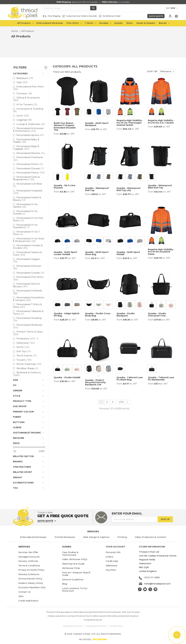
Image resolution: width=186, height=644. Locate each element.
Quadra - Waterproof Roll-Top (97, 189)
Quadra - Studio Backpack (126, 315)
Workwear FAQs (71, 568)
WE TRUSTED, (93, 639)
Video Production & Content (150, 537)
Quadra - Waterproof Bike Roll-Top (160, 187)
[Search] (70, 8)
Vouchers (111, 570)
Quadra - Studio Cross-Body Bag (98, 315)
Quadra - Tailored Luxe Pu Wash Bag (130, 379)
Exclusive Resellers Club (32, 587)
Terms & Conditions (29, 566)
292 (122, 402)
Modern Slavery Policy (31, 583)
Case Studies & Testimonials (70, 554)
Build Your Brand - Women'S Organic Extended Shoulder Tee (65, 127)
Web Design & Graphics (96, 537)
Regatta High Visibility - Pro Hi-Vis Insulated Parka (161, 252)
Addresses (112, 566)
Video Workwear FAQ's (75, 559)
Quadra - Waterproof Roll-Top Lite (129, 189)
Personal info (113, 552)
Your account (115, 547)
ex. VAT (71, 134)
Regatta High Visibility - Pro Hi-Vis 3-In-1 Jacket (161, 122)
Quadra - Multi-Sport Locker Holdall (65, 253)
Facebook (140, 589)
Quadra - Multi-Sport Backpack (97, 124)
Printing (122, 537)
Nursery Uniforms (28, 561)
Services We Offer (28, 552)
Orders (109, 557)
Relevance (166, 71)
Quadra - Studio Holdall (67, 377)
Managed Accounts (29, 557)
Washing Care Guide (73, 564)
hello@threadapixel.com (157, 584)
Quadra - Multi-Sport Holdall (128, 253)
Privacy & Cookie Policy (31, 570)
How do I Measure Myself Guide (76, 574)
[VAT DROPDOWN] (174, 8)
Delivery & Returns (29, 574)
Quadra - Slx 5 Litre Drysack (65, 187)
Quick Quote (156, 16)
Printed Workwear (65, 537)
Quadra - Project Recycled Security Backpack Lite (95, 382)
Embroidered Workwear (33, 537)
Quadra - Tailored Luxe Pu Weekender (161, 379)
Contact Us (24, 592)
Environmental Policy (30, 579)
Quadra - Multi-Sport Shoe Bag (97, 253)
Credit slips (112, 561)
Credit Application (28, 601)
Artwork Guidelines (73, 580)
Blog (65, 584)
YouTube (145, 589)
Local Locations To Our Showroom (75, 590)
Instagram (150, 589)
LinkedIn (155, 589)
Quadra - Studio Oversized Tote (157, 315)
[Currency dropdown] (161, 8)
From (57, 134)
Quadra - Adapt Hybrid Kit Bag (66, 315)
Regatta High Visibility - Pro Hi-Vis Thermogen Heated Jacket (130, 123)
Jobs (21, 596)
